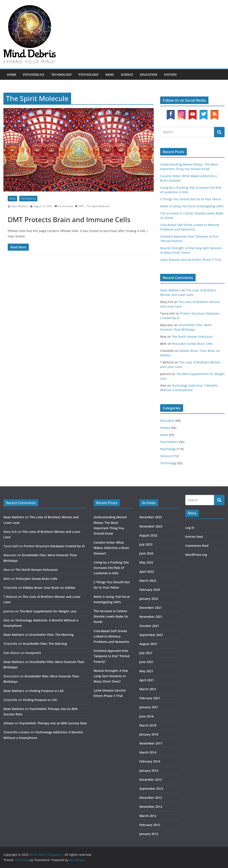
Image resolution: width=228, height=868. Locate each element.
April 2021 (147, 680)
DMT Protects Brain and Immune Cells (69, 219)
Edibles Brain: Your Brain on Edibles (49, 588)
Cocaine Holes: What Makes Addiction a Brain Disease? (111, 548)
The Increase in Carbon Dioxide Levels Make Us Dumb (111, 616)
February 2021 (150, 698)
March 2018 (148, 725)
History (170, 75)
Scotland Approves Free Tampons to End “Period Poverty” (112, 656)
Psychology (89, 75)
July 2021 (146, 653)
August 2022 (148, 535)
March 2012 (148, 816)
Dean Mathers (20, 206)
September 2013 (151, 789)
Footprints (33, 653)
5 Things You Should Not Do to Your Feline (191, 199)
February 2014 (150, 761)
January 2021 (149, 707)
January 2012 (149, 834)
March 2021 (148, 689)
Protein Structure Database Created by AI (54, 546)
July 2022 (146, 544)
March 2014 (148, 752)
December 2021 (151, 608)
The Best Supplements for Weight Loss (48, 611)
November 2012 (151, 807)
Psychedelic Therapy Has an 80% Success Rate (53, 723)
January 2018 (149, 734)
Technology (62, 75)
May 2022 (146, 562)
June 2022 (146, 553)
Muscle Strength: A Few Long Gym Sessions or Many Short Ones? (111, 676)
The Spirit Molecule (98, 206)
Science (127, 75)
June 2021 (146, 662)
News (110, 75)
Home (11, 75)
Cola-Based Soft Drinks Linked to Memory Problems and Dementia (111, 636)
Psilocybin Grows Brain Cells (192, 344)
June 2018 (146, 716)
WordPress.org (196, 555)
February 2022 (150, 590)
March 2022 (148, 581)
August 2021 (148, 644)
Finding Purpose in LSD (47, 691)
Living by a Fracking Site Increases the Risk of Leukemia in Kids (111, 568)
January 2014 (149, 771)
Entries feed (194, 537)
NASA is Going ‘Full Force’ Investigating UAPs (192, 206)
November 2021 (151, 617)
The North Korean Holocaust (192, 337)
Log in (190, 528)
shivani (9, 723)
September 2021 (151, 635)
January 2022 (149, 599)
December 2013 (151, 780)
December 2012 (151, 798)
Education (149, 75)
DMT (81, 206)
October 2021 (149, 626)
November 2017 (151, 743)
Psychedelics (34, 75)
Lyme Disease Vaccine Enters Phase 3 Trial (191, 260)
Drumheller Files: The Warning (52, 635)
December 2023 (151, 517)
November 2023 (151, 526)
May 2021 (146, 671)
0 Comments (64, 206)
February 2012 (150, 825)
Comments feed (197, 546)
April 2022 (147, 572)
